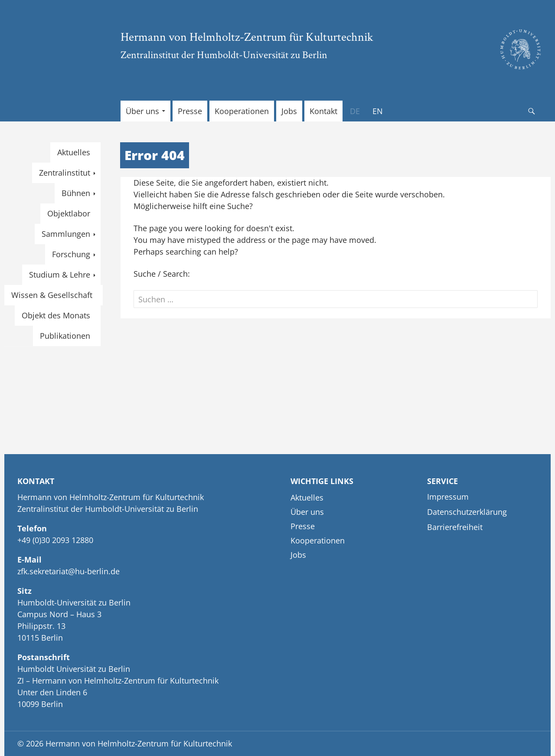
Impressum (448, 497)
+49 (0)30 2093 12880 (55, 540)
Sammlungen (66, 234)
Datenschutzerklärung (467, 512)
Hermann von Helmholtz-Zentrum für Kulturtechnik (247, 36)
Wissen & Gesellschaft (52, 295)
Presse (190, 111)
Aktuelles (74, 152)
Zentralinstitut (65, 173)
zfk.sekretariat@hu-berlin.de (69, 571)
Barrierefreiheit (455, 527)
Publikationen (65, 336)
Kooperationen (242, 111)
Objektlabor (69, 213)
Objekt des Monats (56, 315)
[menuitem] (355, 111)
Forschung (71, 254)
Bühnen (76, 193)
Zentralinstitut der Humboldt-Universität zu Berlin (224, 54)
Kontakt (323, 111)
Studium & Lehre (60, 275)
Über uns (142, 111)
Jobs (289, 111)
